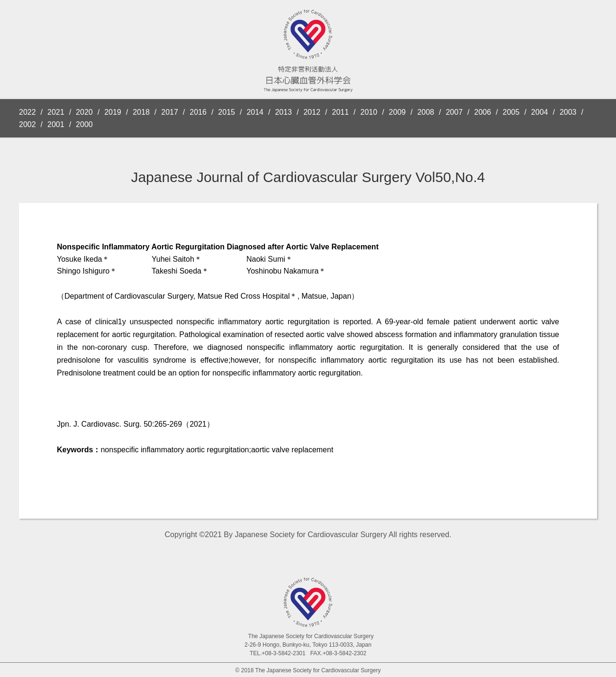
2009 (398, 112)
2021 (56, 112)
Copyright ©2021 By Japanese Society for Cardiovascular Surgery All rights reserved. (308, 535)
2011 (341, 112)
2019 (113, 112)
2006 (483, 112)
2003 (568, 112)
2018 (141, 112)
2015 (226, 112)
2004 (540, 112)
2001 (56, 124)
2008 (426, 112)
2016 (198, 112)
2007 (454, 112)
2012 (312, 112)
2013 (283, 112)
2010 (369, 112)
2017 (170, 112)
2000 (84, 124)
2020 (84, 112)
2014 (255, 112)
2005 (511, 112)
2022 (27, 112)
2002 (27, 124)
